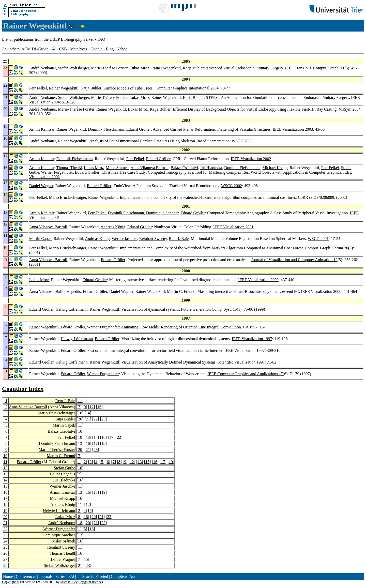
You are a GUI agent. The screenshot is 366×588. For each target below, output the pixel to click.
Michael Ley (69, 582)
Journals (46, 576)
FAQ (101, 39)
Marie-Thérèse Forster (109, 68)
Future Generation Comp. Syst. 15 (209, 309)
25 (5, 547)
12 (91, 407)
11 (80, 401)
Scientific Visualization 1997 (241, 362)
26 (5, 553)
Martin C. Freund (181, 291)
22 (96, 419)
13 (88, 437)
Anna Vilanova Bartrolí (149, 168)
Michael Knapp (275, 168)
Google (96, 49)
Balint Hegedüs (68, 291)
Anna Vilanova (41, 291)
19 (103, 443)
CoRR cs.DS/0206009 (316, 197)
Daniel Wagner (41, 186)
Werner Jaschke (124, 239)
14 (88, 413)
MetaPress (79, 49)
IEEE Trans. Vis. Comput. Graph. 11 (315, 68)
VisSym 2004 (350, 109)
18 (5, 504)
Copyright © (11, 582)
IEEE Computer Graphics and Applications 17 (245, 374)
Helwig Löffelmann (71, 309)
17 (111, 437)
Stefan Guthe (65, 468)
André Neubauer (43, 68)
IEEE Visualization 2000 (258, 280)
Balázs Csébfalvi (184, 168)
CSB (63, 49)
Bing (110, 49)
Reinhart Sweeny (153, 239)
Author (135, 576)
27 (5, 559)
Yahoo (122, 49)
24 (5, 541)
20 (80, 419)
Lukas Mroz (139, 68)
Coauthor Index (23, 389)
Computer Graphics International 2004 (187, 88)
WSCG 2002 (232, 186)
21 (88, 419)
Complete (119, 576)
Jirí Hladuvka (211, 168)
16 (99, 407)
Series (60, 576)
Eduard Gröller (139, 129)
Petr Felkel (38, 88)
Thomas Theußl (69, 168)
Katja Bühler (193, 68)
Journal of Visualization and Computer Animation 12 (294, 260)
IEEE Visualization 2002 (251, 159)
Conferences (26, 576)
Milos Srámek (117, 168)
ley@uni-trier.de (91, 582)
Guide (43, 49)
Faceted (102, 576)
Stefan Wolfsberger (73, 68)
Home (8, 576)
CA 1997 (250, 327)
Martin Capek (40, 239)
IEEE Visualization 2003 (293, 129)
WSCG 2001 (318, 239)
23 (103, 419)
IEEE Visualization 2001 (233, 227)
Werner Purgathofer (57, 172)
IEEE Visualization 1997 (252, 339)
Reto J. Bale (179, 239)
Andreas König (113, 227)
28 (5, 566)
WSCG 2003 (242, 141)
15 (147, 462)
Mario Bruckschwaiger (67, 197)
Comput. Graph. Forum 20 (327, 248)
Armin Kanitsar (42, 129)
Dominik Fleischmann (106, 129)
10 (80, 413)
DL (34, 49)
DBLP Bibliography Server (72, 39)
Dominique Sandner (162, 213)
